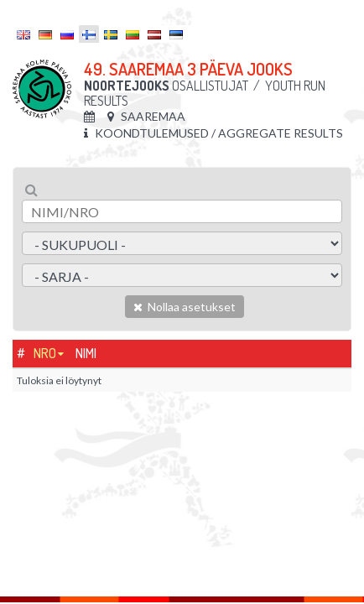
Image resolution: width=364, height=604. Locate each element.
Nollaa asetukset (185, 307)
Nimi (86, 353)
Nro (45, 353)
